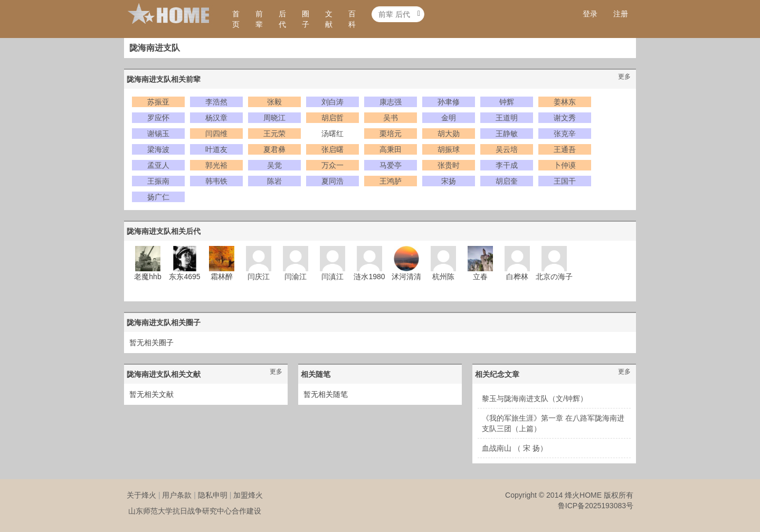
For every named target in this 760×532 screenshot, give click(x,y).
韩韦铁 (216, 181)
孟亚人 (158, 165)
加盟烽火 (248, 495)
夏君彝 (274, 149)
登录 (590, 14)
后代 (282, 19)
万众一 (332, 165)
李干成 (507, 165)
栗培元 (391, 134)
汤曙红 (332, 134)
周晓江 (274, 118)
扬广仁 (158, 197)
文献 (329, 19)
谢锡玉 (158, 134)
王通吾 (565, 149)
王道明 (507, 118)
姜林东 (565, 102)
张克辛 (565, 134)
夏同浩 (332, 181)
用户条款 (177, 495)
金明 (449, 118)
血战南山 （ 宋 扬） (515, 448)
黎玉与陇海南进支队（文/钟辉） (535, 398)
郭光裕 (216, 165)
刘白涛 (332, 102)
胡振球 (449, 149)
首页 (236, 19)
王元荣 (274, 134)
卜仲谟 (565, 165)
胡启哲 (332, 118)
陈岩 (274, 181)
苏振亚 (158, 102)
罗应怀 (158, 118)
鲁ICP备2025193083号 (596, 506)
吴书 (391, 118)
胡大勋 (449, 134)
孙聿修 (449, 102)
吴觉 (274, 165)
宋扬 (449, 181)
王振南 (158, 181)
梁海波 (158, 149)
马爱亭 (391, 165)
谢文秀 (565, 118)
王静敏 (507, 134)
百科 (352, 19)
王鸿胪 (391, 181)
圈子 (306, 19)
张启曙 (332, 149)
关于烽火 (141, 495)
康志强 (391, 102)
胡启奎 (507, 181)
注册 (621, 14)
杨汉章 (216, 118)
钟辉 (507, 102)
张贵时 (449, 165)
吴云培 (507, 149)
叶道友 (216, 149)
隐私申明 (213, 495)
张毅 (274, 102)
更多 (624, 77)
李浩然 (216, 102)
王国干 (565, 181)
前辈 (259, 19)
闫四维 (216, 134)
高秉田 (391, 149)
